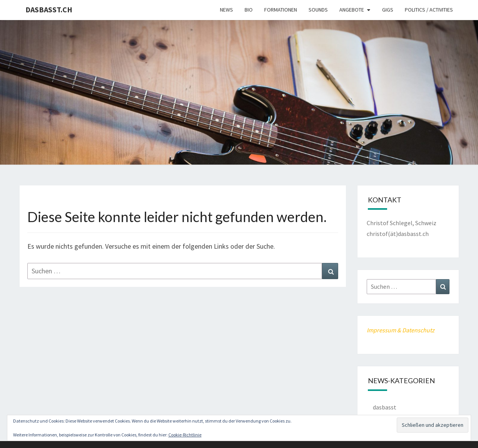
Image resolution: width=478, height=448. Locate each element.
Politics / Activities (429, 10)
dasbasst (385, 407)
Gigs (388, 10)
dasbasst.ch (49, 9)
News (226, 10)
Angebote (352, 10)
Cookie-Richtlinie (185, 435)
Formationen (281, 10)
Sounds (318, 10)
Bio (249, 10)
